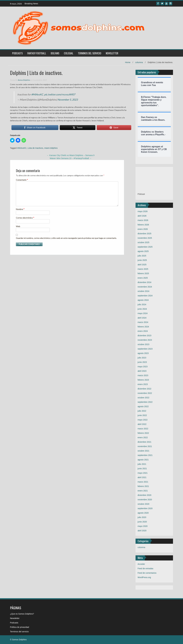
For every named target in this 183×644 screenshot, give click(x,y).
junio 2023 (142, 362)
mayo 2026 (143, 211)
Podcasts (17, 53)
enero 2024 (143, 331)
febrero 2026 (143, 225)
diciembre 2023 (145, 336)
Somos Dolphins (24, 80)
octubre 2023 (144, 344)
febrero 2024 (143, 327)
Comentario (22, 180)
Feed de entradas (146, 568)
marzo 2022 (143, 429)
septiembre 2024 (145, 296)
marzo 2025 (143, 269)
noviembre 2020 (145, 500)
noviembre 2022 (145, 393)
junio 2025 (142, 260)
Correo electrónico (25, 218)
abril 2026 (142, 216)
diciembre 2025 (145, 234)
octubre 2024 (144, 291)
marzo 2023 (143, 375)
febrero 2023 (143, 380)
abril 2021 (142, 477)
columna (139, 62)
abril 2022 (142, 424)
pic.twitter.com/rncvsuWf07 (60, 94)
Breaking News (31, 4)
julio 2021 (142, 464)
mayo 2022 (143, 420)
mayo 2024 (143, 313)
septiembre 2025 (145, 247)
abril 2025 (142, 265)
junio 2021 (142, 469)
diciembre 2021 (145, 442)
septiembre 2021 (145, 455)
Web (18, 226)
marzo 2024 (143, 322)
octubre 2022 (144, 398)
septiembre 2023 (145, 349)
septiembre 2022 (145, 402)
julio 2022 (142, 411)
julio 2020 (142, 517)
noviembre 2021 (145, 446)
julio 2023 (142, 358)
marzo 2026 (143, 220)
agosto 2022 (143, 406)
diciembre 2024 (145, 282)
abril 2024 (142, 318)
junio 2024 (142, 309)
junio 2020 (142, 522)
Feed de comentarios (147, 573)
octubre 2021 (144, 451)
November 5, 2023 (68, 100)
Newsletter (112, 53)
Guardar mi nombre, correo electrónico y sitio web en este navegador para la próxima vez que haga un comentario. (66, 238)
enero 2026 (143, 229)
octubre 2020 (144, 504)
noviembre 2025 (145, 238)
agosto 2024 (143, 300)
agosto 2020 (143, 513)
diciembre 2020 (145, 495)
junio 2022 (142, 415)
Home (128, 62)
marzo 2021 (143, 482)
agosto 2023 (143, 353)
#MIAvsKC (37, 94)
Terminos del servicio (90, 53)
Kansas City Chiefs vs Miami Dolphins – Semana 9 (71, 155)
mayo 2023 (143, 367)
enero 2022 (143, 437)
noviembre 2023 (145, 340)
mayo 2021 (143, 473)
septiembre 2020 (145, 508)
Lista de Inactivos (35, 148)
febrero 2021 (143, 486)
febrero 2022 (143, 433)
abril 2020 (142, 531)
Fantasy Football (37, 53)
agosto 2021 (143, 460)
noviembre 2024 (145, 287)
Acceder (141, 564)
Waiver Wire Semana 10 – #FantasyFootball (71, 158)
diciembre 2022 (145, 389)
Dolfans (55, 53)
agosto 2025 (143, 251)
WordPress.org (144, 577)
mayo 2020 (143, 526)
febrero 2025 (143, 273)
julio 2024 (142, 304)
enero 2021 (143, 491)
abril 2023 (142, 371)
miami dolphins (51, 148)
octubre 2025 (144, 242)
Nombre (20, 209)
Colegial (69, 53)
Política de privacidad (20, 627)
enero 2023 (143, 384)
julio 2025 (142, 256)
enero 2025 (143, 278)
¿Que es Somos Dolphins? (22, 614)
